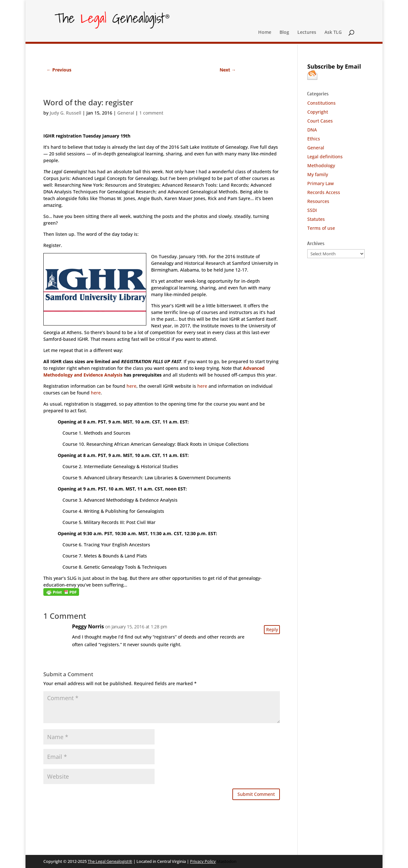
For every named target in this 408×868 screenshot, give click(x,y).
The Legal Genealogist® (110, 861)
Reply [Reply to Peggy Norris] (272, 629)
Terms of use (321, 228)
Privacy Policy (203, 861)
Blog (284, 33)
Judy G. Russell (66, 113)
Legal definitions (325, 157)
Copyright (318, 112)
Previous (59, 70)
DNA (312, 130)
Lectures (307, 33)
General (126, 113)
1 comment (151, 113)
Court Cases (320, 121)
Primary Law (321, 183)
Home (265, 33)
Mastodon (227, 861)
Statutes (316, 219)
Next (228, 70)
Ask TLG (333, 33)
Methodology (321, 165)
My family (318, 174)
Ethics (314, 139)
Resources (318, 201)
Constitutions (321, 103)
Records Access (324, 192)
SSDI (312, 210)
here (131, 386)
